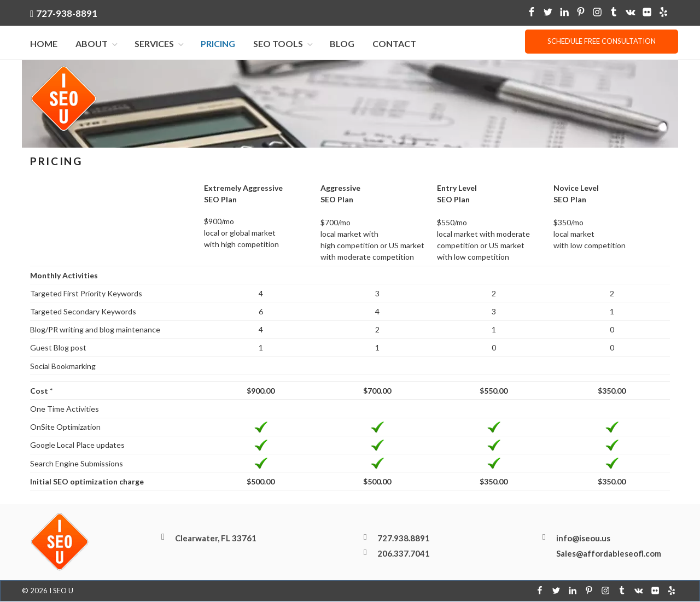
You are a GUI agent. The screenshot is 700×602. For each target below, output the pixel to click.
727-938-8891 (67, 13)
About (97, 44)
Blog (342, 44)
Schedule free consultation (602, 41)
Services (160, 44)
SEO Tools (284, 44)
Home (44, 44)
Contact (394, 44)
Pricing (218, 44)
